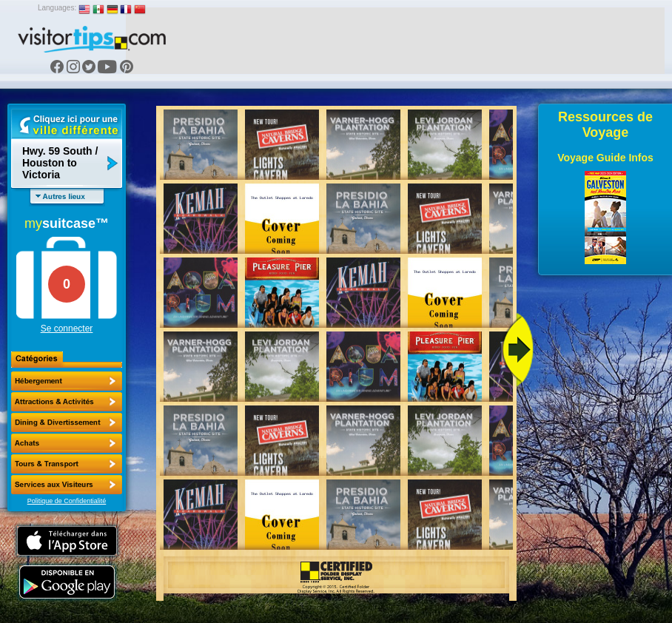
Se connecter (67, 329)
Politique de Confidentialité (67, 501)
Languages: (57, 8)
